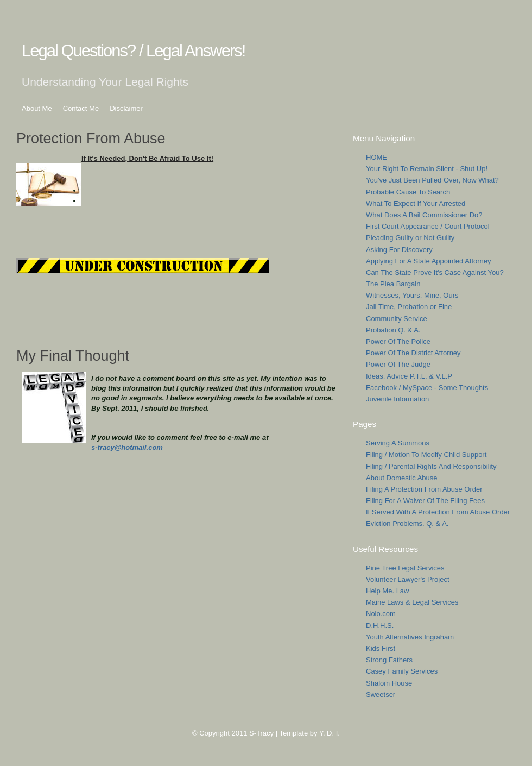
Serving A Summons (398, 443)
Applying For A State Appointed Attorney (429, 261)
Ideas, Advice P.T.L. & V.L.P (409, 376)
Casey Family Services (402, 671)
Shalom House (389, 683)
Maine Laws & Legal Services (412, 602)
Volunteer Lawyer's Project (408, 579)
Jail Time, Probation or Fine (409, 307)
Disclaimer (126, 108)
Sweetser (381, 695)
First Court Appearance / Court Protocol (428, 226)
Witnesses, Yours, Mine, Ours (412, 295)
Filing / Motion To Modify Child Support (426, 454)
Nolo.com (381, 614)
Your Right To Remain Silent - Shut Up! (427, 169)
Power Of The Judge (398, 364)
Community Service (397, 319)
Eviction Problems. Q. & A (406, 523)
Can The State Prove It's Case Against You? (435, 272)
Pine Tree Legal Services (405, 568)
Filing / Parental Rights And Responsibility (431, 466)
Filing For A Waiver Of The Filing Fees (425, 501)
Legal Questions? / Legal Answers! (133, 51)
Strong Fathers (389, 660)
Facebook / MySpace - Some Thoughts (427, 388)
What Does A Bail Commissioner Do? (424, 215)
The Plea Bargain (393, 284)
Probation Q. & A (392, 330)
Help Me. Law (387, 591)
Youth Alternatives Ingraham (410, 637)
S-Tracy (261, 733)
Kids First (381, 648)
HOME (376, 157)
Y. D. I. (330, 733)
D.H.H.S (379, 626)
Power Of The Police (398, 341)
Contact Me (81, 108)
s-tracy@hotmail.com (127, 447)
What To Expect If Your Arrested (416, 203)
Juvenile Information (397, 399)
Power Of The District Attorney (413, 353)
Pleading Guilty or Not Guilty (410, 238)
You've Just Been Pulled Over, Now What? (432, 180)
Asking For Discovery (399, 250)
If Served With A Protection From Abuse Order (438, 512)
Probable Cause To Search (408, 192)
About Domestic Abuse (402, 478)
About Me (37, 108)
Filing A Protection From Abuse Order (424, 489)
